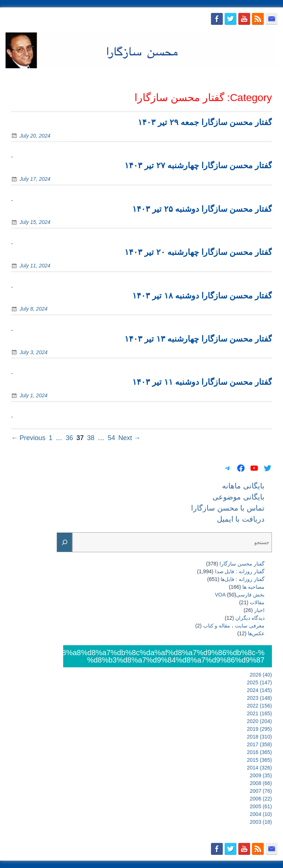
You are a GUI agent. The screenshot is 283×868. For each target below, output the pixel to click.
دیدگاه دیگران (250, 618)
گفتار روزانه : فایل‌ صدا (240, 571)
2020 (259, 721)
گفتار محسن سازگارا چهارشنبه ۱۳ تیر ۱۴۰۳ (198, 339)
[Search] (65, 542)
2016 (259, 752)
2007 (261, 791)
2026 (261, 675)
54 (111, 438)
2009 (261, 775)
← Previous (28, 438)
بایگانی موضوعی (147, 77)
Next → (129, 438)
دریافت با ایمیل (256, 77)
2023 (259, 698)
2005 (261, 806)
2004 (261, 814)
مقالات (257, 602)
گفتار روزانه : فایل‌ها (243, 579)
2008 (261, 783)
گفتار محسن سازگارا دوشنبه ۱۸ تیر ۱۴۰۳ (202, 296)
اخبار (259, 610)
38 (91, 438)
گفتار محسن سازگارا (242, 564)
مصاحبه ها (253, 587)
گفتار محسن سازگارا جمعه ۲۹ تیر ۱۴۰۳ (205, 122)
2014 (259, 768)
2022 (259, 706)
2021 (259, 713)
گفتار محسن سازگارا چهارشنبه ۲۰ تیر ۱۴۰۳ (198, 252)
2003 (261, 822)
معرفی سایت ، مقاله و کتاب (234, 626)
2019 (259, 729)
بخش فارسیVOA (240, 595)
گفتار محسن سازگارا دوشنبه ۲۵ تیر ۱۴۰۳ (202, 209)
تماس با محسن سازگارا (202, 77)
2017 (259, 744)
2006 (261, 799)
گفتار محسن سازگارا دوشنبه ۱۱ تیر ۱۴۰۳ (202, 382)
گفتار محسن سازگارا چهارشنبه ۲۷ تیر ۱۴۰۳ (198, 165)
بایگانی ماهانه (103, 77)
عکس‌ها (256, 633)
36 (69, 438)
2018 (259, 737)
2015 (259, 760)
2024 (259, 690)
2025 (259, 682)
